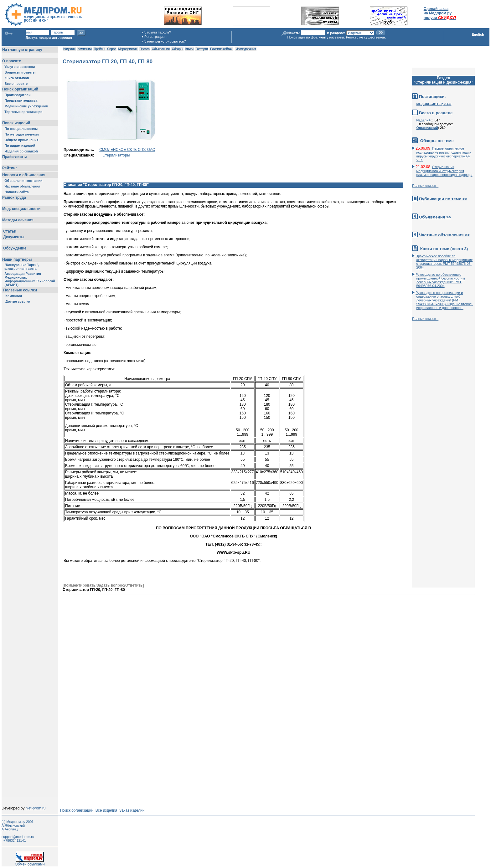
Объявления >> (435, 217)
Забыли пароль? (158, 32)
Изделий (424, 120)
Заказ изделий (132, 810)
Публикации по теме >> (443, 199)
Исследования (246, 49)
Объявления (160, 49)
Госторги (202, 49)
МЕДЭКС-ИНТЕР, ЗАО (434, 104)
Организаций (427, 128)
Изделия (69, 49)
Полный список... (425, 186)
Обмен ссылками (30, 863)
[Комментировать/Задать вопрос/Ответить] (103, 585)
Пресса (144, 49)
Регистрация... (156, 37)
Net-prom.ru (36, 808)
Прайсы (99, 49)
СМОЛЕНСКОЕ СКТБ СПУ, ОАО (127, 150)
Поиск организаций (77, 810)
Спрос (111, 49)
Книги (189, 49)
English (478, 34)
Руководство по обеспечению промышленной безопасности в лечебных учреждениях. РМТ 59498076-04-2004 (440, 280)
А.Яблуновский (13, 825)
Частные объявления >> (444, 235)
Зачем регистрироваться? (165, 41)
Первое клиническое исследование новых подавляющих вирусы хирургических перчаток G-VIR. (444, 154)
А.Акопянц (10, 829)
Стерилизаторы (116, 155)
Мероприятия (128, 49)
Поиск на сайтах (221, 49)
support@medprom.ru (18, 837)
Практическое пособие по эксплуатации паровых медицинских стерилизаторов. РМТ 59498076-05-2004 (444, 262)
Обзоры (178, 49)
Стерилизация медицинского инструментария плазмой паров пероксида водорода (444, 171)
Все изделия (106, 810)
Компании (84, 49)
